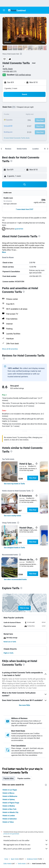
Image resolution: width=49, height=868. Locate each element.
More (4, 252)
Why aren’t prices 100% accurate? (26, 849)
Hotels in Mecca (8, 793)
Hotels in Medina (9, 806)
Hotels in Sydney (9, 799)
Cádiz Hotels (7, 864)
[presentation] (21, 54)
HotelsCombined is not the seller (26, 840)
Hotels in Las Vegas (10, 790)
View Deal (33, 478)
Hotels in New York (9, 809)
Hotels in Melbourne (10, 796)
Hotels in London (9, 816)
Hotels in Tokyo (8, 822)
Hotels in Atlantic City (10, 812)
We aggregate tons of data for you (26, 845)
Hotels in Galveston (10, 819)
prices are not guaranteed (11, 834)
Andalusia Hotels (32, 859)
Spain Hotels (15, 859)
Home (6, 859)
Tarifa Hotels (22, 864)
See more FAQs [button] (24, 705)
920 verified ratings (23, 75)
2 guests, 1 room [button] (11, 88)
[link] (14, 484)
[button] (4, 10)
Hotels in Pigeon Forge (11, 803)
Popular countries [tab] (24, 778)
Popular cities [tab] (9, 778)
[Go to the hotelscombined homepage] (17, 10)
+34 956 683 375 (9, 72)
